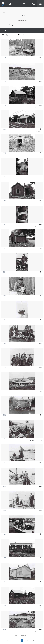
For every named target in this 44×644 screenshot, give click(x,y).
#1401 (4, 486)
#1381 (4, 201)
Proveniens (21, 21)
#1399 (4, 439)
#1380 (4, 177)
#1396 (4, 415)
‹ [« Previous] (5, 640)
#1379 (4, 153)
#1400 (4, 463)
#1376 (4, 81)
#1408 (4, 606)
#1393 (4, 343)
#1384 (4, 272)
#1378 (4, 129)
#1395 (4, 391)
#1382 (4, 224)
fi (28, 4)
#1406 (4, 558)
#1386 (4, 320)
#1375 (4, 58)
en (24, 4)
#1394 (4, 367)
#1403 (4, 534)
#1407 (4, 582)
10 (34, 640)
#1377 (4, 105)
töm (40, 30)
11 (38, 640)
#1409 (4, 629)
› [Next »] (41, 640)
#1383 (4, 248)
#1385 (4, 296)
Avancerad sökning (22, 16)
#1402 (4, 510)
